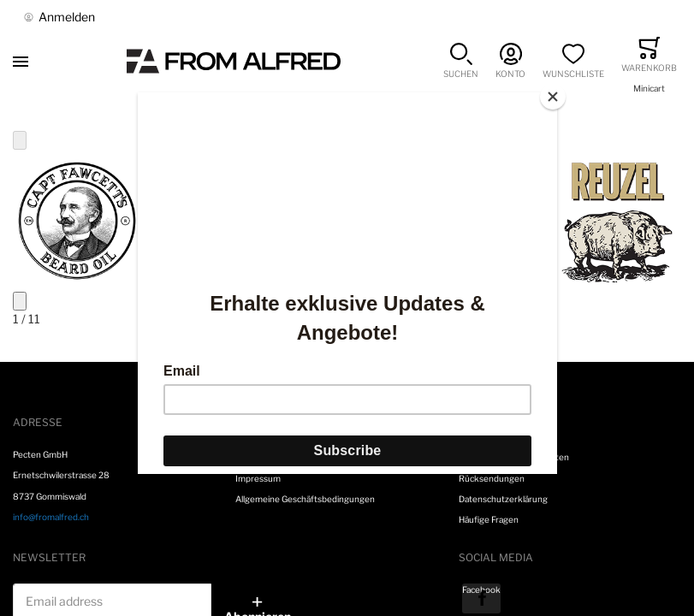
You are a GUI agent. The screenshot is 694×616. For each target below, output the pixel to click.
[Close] (553, 97)
